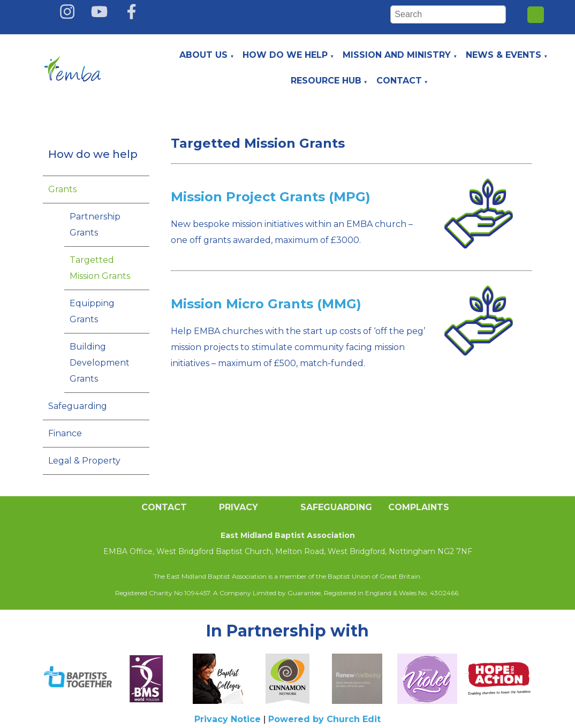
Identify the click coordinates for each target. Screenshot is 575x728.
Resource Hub (326, 81)
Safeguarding (78, 406)
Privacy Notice (228, 719)
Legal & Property (84, 461)
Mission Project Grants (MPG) (271, 197)
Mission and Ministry (397, 55)
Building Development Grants (100, 363)
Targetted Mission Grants (100, 268)
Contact (399, 81)
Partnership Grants (95, 225)
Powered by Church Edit (324, 719)
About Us (203, 55)
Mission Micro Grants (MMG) (266, 304)
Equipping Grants (92, 311)
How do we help (285, 55)
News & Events (504, 55)
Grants (62, 189)
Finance (65, 433)
